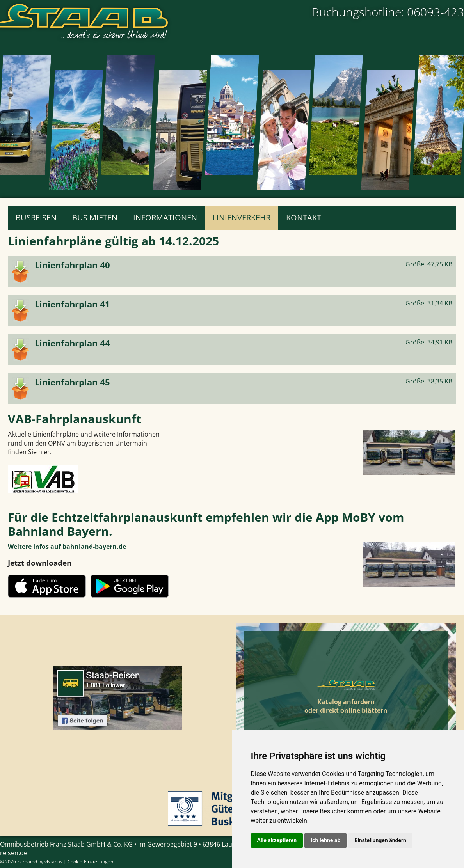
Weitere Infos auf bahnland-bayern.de (67, 547)
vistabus (53, 862)
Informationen (165, 217)
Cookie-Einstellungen (90, 862)
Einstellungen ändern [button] (380, 840)
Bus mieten (95, 217)
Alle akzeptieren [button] (277, 840)
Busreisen (36, 217)
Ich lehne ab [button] (325, 840)
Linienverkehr (242, 217)
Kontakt (304, 217)
